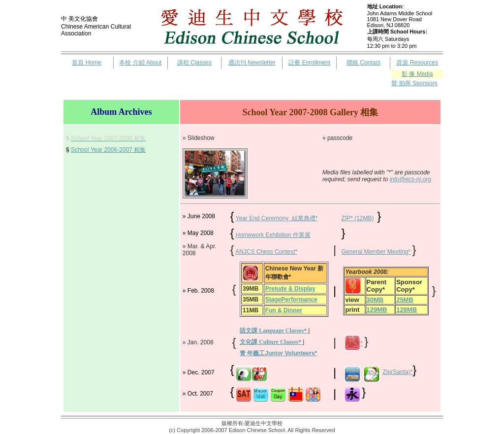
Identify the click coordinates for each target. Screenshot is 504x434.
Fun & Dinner (284, 310)
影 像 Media (417, 74)
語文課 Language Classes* (274, 331)
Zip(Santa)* (398, 372)
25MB (405, 300)
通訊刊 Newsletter (252, 63)
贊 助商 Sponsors (414, 83)
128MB (407, 310)
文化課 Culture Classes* (271, 342)
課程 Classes (194, 63)
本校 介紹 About (140, 63)
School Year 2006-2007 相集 (108, 150)
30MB (375, 300)
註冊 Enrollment (309, 63)
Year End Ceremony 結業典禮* (277, 218)
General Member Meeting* (376, 252)
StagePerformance (291, 300)
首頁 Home (86, 63)
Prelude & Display (290, 289)
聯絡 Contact (363, 63)
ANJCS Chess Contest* (266, 252)
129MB (377, 310)
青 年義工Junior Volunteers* (278, 353)
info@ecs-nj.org (410, 179)
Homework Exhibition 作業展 (273, 235)
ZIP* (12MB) (357, 218)
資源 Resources (417, 63)
